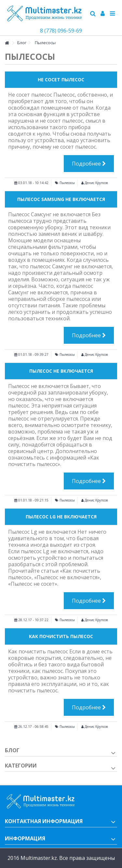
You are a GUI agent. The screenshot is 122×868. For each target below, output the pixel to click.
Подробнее (89, 164)
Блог (12, 750)
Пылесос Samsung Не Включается (61, 199)
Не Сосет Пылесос (61, 80)
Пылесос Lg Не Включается (61, 517)
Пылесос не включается (61, 371)
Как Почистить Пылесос (61, 636)
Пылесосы (67, 183)
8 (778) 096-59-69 (61, 31)
